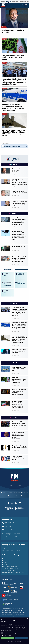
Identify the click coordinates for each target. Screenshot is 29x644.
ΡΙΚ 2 (4, 560)
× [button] (28, 619)
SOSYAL (4, 63)
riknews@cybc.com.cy (11, 530)
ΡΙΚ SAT (5, 565)
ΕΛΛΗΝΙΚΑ (11, 486)
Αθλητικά (4, 496)
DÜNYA (4, 39)
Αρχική (3, 493)
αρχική (3, 1)
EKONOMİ (15, 214)
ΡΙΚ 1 (4, 558)
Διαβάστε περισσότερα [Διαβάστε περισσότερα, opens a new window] (6, 630)
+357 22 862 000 (9, 523)
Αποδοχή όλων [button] (8, 638)
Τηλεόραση (17, 493)
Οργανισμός (25, 496)
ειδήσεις (9, 1)
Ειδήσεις (9, 493)
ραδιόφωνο (23, 1)
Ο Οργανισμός (6, 548)
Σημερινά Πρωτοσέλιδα (14, 146)
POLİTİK (4, 27)
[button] (2, 633)
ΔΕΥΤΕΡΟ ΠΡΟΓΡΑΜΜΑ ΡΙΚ (10, 569)
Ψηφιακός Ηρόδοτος (14, 496)
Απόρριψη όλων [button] (21, 638)
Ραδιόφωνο (25, 493)
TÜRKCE (19, 486)
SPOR (15, 418)
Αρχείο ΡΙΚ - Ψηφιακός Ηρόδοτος (12, 550)
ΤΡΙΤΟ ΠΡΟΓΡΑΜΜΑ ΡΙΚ (9, 571)
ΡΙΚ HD (4, 563)
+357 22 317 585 (9, 526)
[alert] (14, 631)
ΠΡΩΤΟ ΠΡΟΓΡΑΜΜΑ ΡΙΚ (10, 567)
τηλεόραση (15, 1)
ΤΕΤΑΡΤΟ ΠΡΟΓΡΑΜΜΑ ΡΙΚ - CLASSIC (13, 573)
